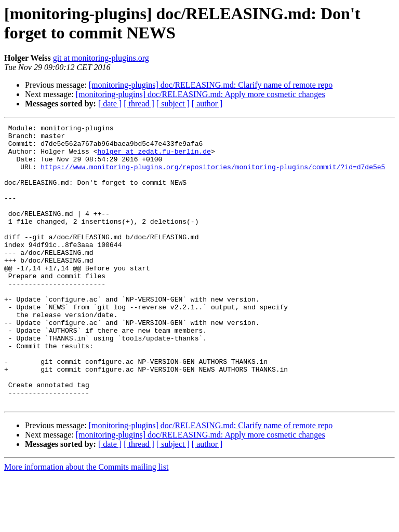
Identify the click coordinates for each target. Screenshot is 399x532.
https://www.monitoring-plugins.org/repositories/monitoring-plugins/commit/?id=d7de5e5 (213, 176)
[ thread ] (139, 104)
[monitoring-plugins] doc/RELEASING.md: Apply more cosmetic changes (201, 94)
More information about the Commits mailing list (86, 523)
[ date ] (110, 104)
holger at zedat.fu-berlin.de (154, 157)
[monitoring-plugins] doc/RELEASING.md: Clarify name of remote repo (211, 85)
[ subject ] (173, 104)
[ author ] (207, 104)
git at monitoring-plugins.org (101, 58)
